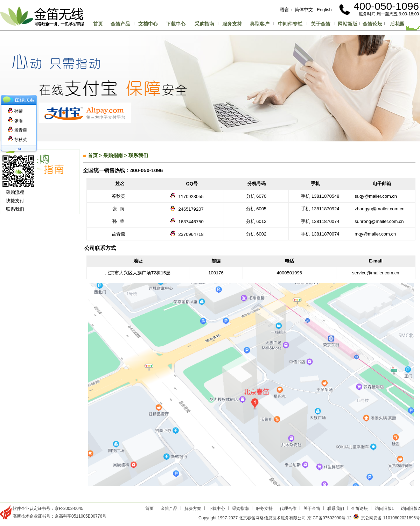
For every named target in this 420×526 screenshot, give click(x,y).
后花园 (397, 24)
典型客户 (260, 24)
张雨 (15, 121)
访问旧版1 (384, 509)
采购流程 (15, 192)
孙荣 (15, 111)
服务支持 (232, 24)
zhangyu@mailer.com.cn (378, 209)
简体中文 (304, 10)
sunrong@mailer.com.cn (378, 221)
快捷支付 (15, 201)
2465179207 (191, 209)
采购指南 (204, 24)
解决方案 (193, 509)
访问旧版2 (410, 509)
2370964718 (191, 234)
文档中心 (148, 24)
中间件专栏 (290, 24)
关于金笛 (321, 24)
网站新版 (348, 24)
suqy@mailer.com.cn (374, 196)
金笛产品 (120, 24)
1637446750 (191, 222)
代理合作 (288, 509)
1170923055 (191, 197)
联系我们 (15, 209)
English (324, 10)
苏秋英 (17, 140)
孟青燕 (17, 130)
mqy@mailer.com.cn (374, 234)
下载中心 (176, 24)
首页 (98, 24)
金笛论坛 (372, 24)
